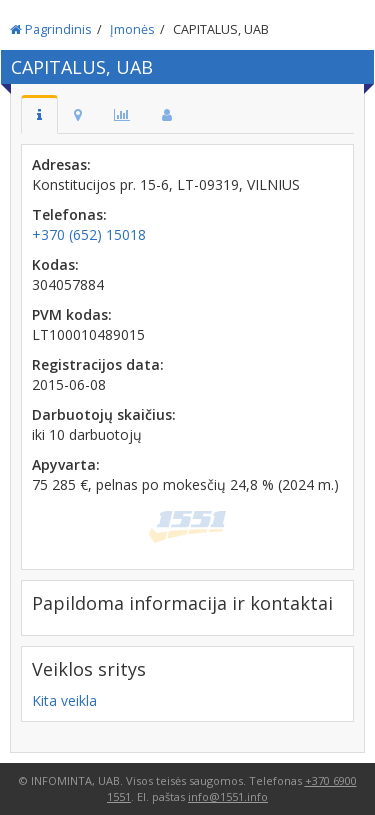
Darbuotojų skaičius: (104, 414)
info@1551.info (228, 796)
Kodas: (55, 264)
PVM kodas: (72, 314)
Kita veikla (64, 700)
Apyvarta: (66, 464)
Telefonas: (69, 214)
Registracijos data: (98, 364)
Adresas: (61, 164)
